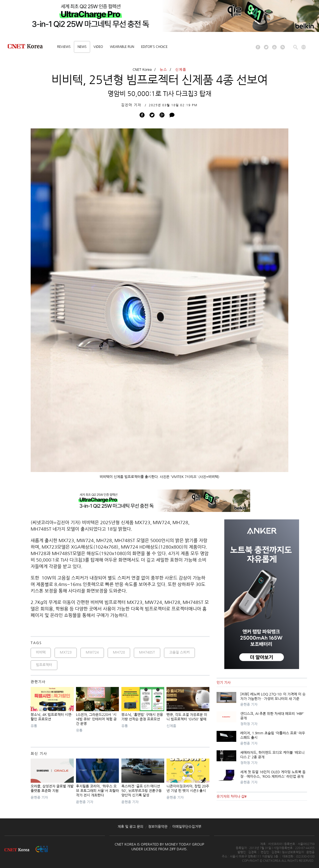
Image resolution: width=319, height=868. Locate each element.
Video (98, 47)
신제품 (181, 70)
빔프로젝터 (44, 665)
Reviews (64, 47)
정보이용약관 (158, 827)
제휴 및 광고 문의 (130, 827)
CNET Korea (142, 70)
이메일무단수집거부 (187, 827)
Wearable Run (122, 47)
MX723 (66, 652)
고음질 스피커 (179, 652)
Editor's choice (154, 47)
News (82, 47)
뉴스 (163, 70)
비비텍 (41, 652)
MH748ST (147, 652)
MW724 (92, 652)
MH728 (119, 652)
